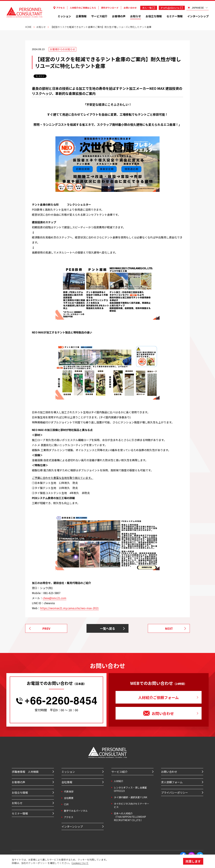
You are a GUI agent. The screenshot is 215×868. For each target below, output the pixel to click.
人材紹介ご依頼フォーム (158, 697)
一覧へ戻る (107, 628)
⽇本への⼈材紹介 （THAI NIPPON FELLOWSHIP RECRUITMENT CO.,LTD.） (130, 817)
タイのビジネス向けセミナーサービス (132, 805)
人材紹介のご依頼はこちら (83, 8)
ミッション (64, 16)
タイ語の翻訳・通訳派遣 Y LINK (131, 797)
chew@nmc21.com (55, 598)
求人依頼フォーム (172, 782)
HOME (28, 27)
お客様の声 (119, 16)
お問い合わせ (130, 8)
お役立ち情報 (154, 16)
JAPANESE (196, 8)
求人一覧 (149, 8)
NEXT (169, 628)
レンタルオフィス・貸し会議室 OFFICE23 (130, 789)
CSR (66, 804)
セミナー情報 (175, 16)
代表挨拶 (69, 791)
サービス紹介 (99, 16)
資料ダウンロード (110, 8)
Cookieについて (80, 863)
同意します (193, 861)
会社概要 (69, 798)
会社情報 (67, 782)
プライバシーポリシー (175, 792)
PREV (46, 628)
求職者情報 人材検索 (25, 772)
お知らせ (136, 16)
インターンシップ (198, 16)
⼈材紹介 (119, 781)
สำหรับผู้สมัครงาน (172, 8)
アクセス (59, 8)
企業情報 (81, 16)
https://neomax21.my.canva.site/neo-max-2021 (69, 608)
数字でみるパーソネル (76, 811)
